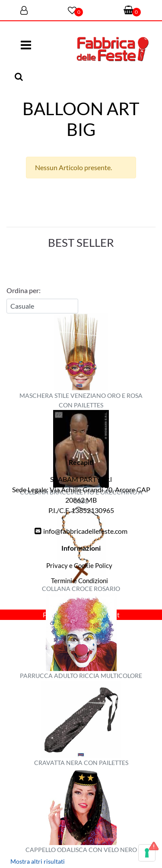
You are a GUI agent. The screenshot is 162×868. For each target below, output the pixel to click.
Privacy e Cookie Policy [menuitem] (79, 565)
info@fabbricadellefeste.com (85, 531)
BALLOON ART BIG (81, 119)
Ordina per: (24, 290)
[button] (20, 77)
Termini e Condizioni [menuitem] (79, 581)
